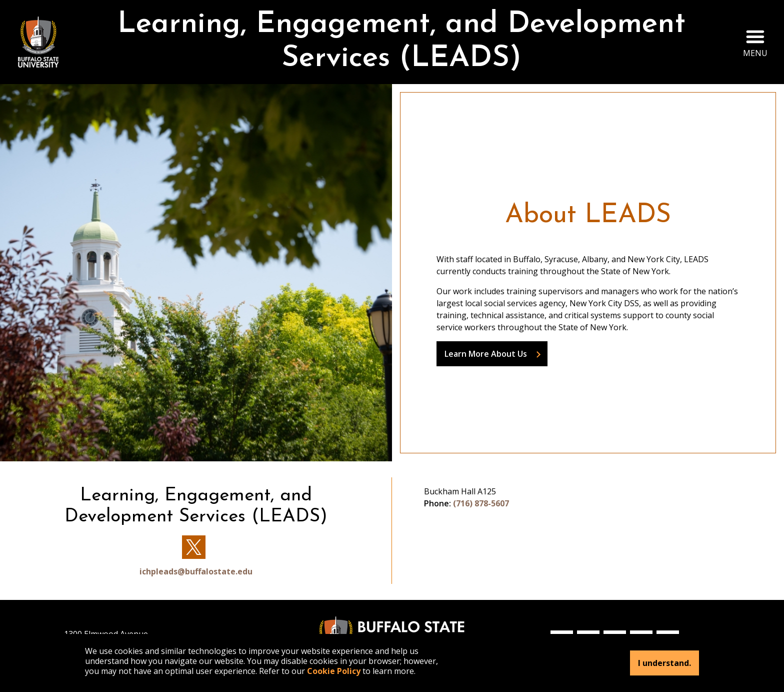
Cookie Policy (334, 671)
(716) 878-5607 (481, 503)
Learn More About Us (486, 354)
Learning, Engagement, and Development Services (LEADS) (401, 42)
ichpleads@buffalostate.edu (196, 571)
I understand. (664, 663)
